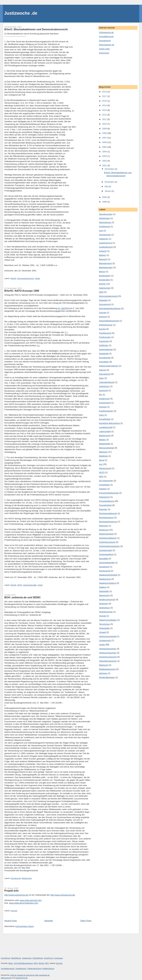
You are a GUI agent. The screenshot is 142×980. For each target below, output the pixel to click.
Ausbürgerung (106, 243)
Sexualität (104, 559)
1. (5, 351)
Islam (101, 378)
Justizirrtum (104, 386)
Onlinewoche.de (106, 32)
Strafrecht (103, 604)
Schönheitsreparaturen (109, 546)
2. (5, 457)
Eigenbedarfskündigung (110, 308)
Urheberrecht (105, 640)
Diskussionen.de (107, 45)
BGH (36, 963)
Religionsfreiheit (106, 534)
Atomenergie (105, 235)
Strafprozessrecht (107, 599)
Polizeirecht (104, 497)
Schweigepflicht (106, 554)
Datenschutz (105, 288)
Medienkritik (104, 444)
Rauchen (103, 509)
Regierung (104, 530)
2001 (105, 165)
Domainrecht (16, 878)
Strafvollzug (104, 608)
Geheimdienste (106, 349)
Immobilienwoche (8, 968)
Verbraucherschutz (108, 649)
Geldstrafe (104, 354)
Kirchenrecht (105, 403)
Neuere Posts (11, 921)
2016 (105, 101)
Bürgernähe (104, 280)
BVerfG (13, 278)
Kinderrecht (104, 399)
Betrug (102, 272)
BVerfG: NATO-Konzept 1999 (22, 291)
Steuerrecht (104, 595)
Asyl (101, 231)
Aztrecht (103, 251)
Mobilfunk (103, 456)
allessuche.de (6, 978)
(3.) (38, 346)
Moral (102, 460)
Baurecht (103, 259)
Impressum (104, 53)
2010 (105, 124)
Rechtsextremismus (108, 522)
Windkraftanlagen (107, 677)
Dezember (110, 169)
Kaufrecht (103, 390)
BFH (47, 963)
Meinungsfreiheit (107, 448)
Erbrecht (103, 317)
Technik (103, 616)
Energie (103, 313)
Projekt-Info (12, 891)
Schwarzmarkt (106, 550)
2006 (105, 142)
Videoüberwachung (108, 661)
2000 (105, 197)
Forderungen (105, 337)
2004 (105, 152)
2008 (105, 133)
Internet (103, 370)
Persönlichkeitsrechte (109, 493)
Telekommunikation (108, 620)
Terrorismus (104, 624)
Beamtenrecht (105, 263)
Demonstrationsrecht (26, 278)
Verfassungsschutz (108, 653)
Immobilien (104, 362)
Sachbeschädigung (108, 538)
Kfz (101, 395)
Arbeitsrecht (104, 226)
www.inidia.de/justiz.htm (31, 900)
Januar (108, 191)
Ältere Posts (86, 921)
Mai (107, 186)
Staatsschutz (105, 579)
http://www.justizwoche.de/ (16, 895)
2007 (105, 138)
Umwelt (102, 632)
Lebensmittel (105, 431)
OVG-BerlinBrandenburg (23, 963)
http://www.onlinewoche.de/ (63, 895)
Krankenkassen (106, 411)
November (110, 182)
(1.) (66, 332)
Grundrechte (105, 358)
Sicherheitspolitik (30, 585)
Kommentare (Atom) (25, 926)
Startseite (49, 921)
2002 (105, 161)
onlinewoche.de (22, 978)
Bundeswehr (105, 276)
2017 (105, 96)
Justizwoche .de (21, 13)
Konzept (14, 911)
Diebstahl (103, 300)
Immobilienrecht (106, 36)
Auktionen (104, 239)
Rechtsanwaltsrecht (108, 513)
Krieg (101, 415)
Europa (102, 329)
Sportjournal (105, 571)
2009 (105, 129)
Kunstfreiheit (105, 419)
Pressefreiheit (105, 505)
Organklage (104, 485)
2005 (105, 147)
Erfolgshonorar (106, 325)
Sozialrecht (104, 567)
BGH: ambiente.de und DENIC (23, 597)
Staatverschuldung (108, 583)
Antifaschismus (48, 968)
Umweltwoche (21, 968)
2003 (105, 156)
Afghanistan (104, 218)
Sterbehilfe (104, 591)
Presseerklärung (107, 501)
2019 (105, 92)
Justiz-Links (104, 49)
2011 (105, 119)
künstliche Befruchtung (109, 423)
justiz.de (14, 975)
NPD (101, 477)
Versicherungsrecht (108, 657)
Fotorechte (104, 341)
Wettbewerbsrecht (107, 669)
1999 (105, 202)
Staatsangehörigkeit (108, 575)
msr (101, 464)
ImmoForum (49, 958)
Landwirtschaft (106, 427)
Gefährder (104, 345)
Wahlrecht (104, 665)
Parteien (103, 489)
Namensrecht (105, 468)
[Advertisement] (113, 69)
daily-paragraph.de (42, 975)
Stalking (103, 587)
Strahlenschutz (106, 612)
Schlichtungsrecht (107, 542)
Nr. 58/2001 (63, 308)
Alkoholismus (105, 222)
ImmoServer (6, 958)
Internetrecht (105, 374)
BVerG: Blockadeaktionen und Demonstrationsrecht (36, 29)
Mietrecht (103, 452)
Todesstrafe (104, 628)
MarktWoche (16, 958)
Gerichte (59, 963)
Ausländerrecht (106, 247)
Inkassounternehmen (109, 366)
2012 (105, 115)
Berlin (11, 963)
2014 (105, 105)
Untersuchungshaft (108, 636)
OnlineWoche (38, 958)
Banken (103, 255)
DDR (101, 292)
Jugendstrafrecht (107, 382)
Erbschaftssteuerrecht (109, 321)
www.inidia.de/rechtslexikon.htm (24, 903)
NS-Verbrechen (106, 481)
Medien (102, 440)
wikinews (103, 673)
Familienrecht (105, 333)
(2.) (49, 338)
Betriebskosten (106, 267)
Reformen (104, 526)
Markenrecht (27, 878)
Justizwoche (27, 958)
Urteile (37, 278)
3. (5, 500)
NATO (20, 585)
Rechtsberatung (106, 518)
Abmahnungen (106, 214)
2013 (105, 110)
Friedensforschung (34, 968)
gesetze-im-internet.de (26, 975)
